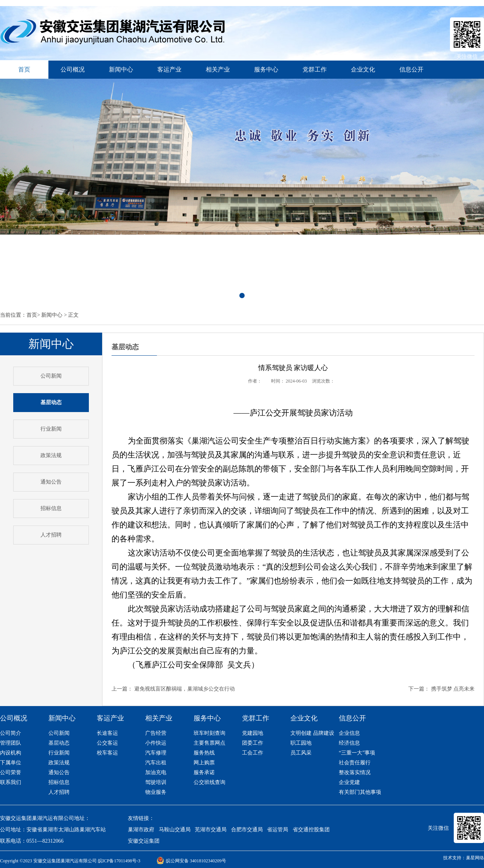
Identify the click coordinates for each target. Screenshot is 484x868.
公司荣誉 (11, 772)
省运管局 (278, 830)
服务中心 (266, 69)
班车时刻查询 (209, 733)
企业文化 (363, 69)
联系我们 (11, 782)
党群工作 (315, 69)
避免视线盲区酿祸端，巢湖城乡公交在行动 (185, 689)
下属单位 (11, 763)
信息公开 (411, 69)
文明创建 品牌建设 (312, 733)
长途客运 (107, 733)
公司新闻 (51, 376)
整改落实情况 (355, 772)
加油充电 (156, 772)
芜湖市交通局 (211, 830)
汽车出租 (156, 763)
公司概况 (73, 69)
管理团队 (11, 743)
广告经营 (156, 733)
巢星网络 (475, 858)
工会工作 (253, 753)
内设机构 (11, 753)
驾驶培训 (156, 782)
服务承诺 (204, 772)
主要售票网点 (209, 743)
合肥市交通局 (247, 830)
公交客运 (107, 743)
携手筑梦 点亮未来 (453, 689)
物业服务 (156, 792)
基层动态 (59, 743)
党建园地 (253, 733)
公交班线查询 (209, 782)
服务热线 (204, 753)
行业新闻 (51, 429)
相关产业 (218, 69)
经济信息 (349, 743)
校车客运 (107, 753)
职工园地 (301, 743)
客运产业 (169, 69)
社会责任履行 (355, 763)
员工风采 (301, 753)
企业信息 (349, 733)
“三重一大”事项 (357, 753)
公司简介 (11, 733)
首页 (32, 315)
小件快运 (156, 743)
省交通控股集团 (311, 830)
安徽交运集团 (144, 841)
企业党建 (349, 782)
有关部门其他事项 (360, 792)
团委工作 (253, 743)
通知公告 (51, 482)
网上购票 (204, 763)
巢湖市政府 (141, 830)
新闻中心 (121, 69)
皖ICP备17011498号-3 (119, 861)
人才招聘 (51, 535)
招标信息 (51, 508)
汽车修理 (156, 753)
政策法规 (51, 455)
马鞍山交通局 (175, 830)
